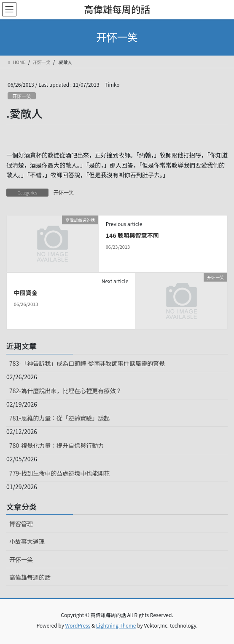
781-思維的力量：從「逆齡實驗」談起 (59, 418)
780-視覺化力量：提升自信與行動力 (56, 445)
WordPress (78, 625)
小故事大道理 (27, 541)
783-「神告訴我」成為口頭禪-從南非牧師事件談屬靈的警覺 (87, 363)
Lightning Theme (116, 625)
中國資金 (26, 293)
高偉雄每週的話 (30, 577)
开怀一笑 (22, 96)
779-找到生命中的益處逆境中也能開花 (59, 473)
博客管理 (21, 524)
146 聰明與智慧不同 (132, 235)
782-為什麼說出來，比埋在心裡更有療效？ (65, 391)
